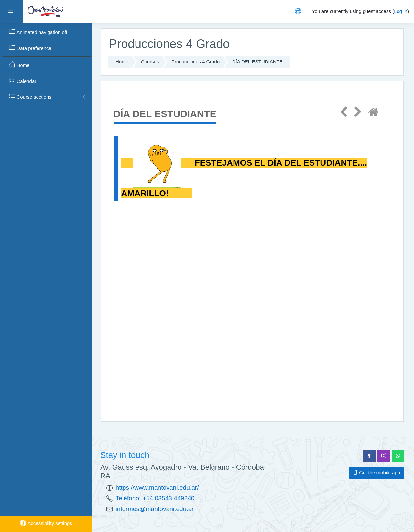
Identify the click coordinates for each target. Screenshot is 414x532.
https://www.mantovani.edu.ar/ (157, 488)
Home (122, 62)
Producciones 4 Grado (196, 62)
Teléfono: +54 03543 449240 (155, 498)
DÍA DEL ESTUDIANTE (257, 62)
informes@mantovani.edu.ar (155, 509)
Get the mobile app (376, 473)
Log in (401, 11)
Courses (150, 62)
